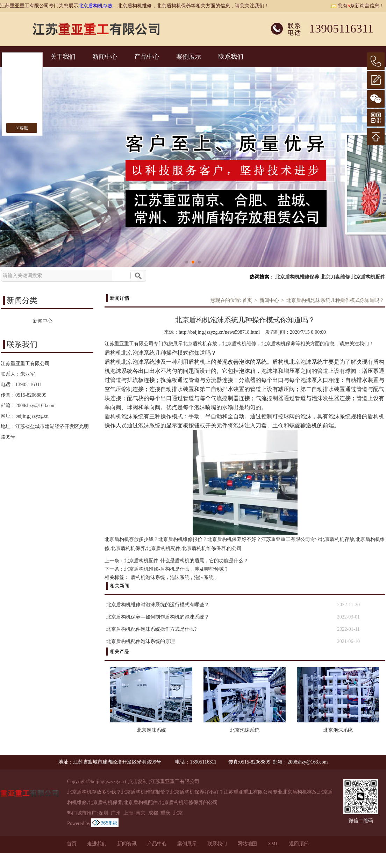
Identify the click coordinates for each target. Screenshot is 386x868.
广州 (116, 813)
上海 (128, 813)
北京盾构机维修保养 (297, 277)
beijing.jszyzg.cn (32, 416)
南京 (141, 813)
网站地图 (247, 844)
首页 (247, 300)
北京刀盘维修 (335, 277)
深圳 (103, 813)
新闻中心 (105, 57)
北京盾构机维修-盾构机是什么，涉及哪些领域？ (176, 569)
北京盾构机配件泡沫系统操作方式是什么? (151, 629)
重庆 (165, 813)
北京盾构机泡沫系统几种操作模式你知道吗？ (335, 300)
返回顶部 (299, 844)
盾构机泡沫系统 (148, 577)
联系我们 (231, 57)
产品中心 (147, 57)
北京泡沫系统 (151, 730)
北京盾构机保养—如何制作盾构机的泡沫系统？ (158, 617)
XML (273, 844)
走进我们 (97, 844)
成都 (153, 813)
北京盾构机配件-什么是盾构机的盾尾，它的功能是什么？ (186, 561)
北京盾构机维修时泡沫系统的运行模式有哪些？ (158, 605)
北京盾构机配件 (368, 277)
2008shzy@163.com (35, 406)
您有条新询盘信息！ (358, 6)
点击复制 (138, 782)
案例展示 (189, 57)
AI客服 (22, 128)
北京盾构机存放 (95, 6)
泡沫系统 (180, 577)
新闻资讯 (127, 844)
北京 (178, 813)
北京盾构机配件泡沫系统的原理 (141, 641)
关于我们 (63, 57)
